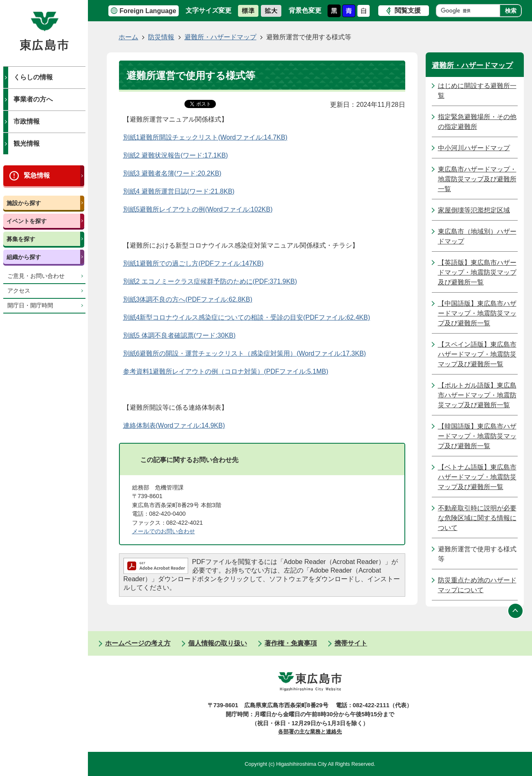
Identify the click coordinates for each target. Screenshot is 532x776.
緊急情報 (37, 175)
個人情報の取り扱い (218, 643)
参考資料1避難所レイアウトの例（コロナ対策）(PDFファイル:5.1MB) (226, 371)
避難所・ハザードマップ (220, 37)
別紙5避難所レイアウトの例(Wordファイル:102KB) (198, 209)
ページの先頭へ (516, 611)
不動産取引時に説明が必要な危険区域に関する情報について (477, 518)
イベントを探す (27, 221)
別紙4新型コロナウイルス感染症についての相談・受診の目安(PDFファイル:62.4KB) (247, 317)
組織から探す (24, 257)
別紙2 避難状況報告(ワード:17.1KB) (176, 155)
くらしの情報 (33, 77)
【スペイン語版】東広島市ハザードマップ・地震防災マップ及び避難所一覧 (477, 354)
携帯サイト (351, 643)
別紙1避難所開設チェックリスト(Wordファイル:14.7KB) (205, 137)
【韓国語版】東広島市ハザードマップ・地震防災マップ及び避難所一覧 (477, 436)
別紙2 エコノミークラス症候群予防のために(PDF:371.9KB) (210, 281)
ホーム (128, 37)
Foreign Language (148, 11)
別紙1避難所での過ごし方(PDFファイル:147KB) (193, 263)
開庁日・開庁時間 (30, 306)
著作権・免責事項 (291, 643)
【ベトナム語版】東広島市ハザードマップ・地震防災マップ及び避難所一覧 (477, 477)
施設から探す (24, 203)
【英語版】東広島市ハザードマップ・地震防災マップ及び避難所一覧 (477, 272)
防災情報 (161, 37)
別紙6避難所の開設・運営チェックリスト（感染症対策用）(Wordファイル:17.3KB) (245, 353)
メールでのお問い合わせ (164, 531)
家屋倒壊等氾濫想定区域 (474, 210)
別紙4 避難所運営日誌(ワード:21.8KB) (179, 191)
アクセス (19, 291)
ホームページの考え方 (138, 643)
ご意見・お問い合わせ (36, 276)
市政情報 (27, 121)
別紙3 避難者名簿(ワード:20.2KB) (172, 173)
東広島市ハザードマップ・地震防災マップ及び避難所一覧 (477, 179)
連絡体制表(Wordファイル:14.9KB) (174, 425)
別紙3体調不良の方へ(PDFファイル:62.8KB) (188, 299)
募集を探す (21, 239)
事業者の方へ (33, 99)
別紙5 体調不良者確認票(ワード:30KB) (180, 335)
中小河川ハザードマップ (474, 148)
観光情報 (27, 143)
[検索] (470, 11)
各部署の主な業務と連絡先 (310, 732)
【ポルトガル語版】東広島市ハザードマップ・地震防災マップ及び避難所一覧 (477, 395)
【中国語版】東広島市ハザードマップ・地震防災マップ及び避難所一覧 (477, 313)
